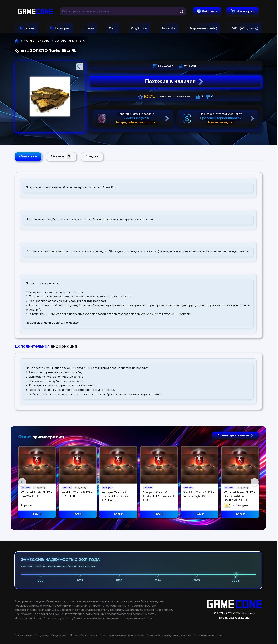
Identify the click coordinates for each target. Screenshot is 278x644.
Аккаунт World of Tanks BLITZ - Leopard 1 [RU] (158, 496)
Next (255, 482)
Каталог (29, 28)
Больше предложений (235, 436)
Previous (22, 482)
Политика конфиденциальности (169, 635)
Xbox (112, 28)
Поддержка (59, 635)
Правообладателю (83, 635)
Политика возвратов (208, 635)
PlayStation (139, 28)
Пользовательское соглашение (122, 635)
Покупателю (23, 635)
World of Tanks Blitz (37, 41)
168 (118, 514)
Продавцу (42, 635)
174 (37, 514)
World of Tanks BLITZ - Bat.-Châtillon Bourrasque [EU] (239, 496)
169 (78, 514)
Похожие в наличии (175, 81)
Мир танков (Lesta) (204, 28)
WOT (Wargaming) (245, 28)
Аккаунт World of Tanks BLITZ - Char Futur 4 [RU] (115, 496)
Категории (62, 28)
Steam (89, 28)
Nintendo (169, 28)
